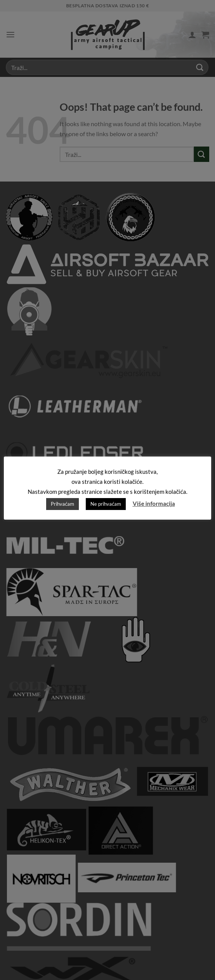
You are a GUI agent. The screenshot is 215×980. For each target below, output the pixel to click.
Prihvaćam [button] (62, 504)
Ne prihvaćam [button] (106, 504)
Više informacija (154, 503)
